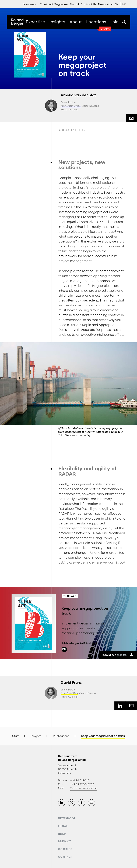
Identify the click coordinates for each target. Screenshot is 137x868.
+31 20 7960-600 (69, 110)
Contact (66, 857)
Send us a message (84, 788)
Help (62, 834)
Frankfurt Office (69, 693)
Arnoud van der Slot (78, 95)
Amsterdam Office (71, 106)
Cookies (65, 849)
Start (16, 736)
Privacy (65, 841)
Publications (61, 736)
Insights (36, 736)
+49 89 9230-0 (80, 781)
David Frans (71, 683)
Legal (63, 826)
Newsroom (67, 818)
